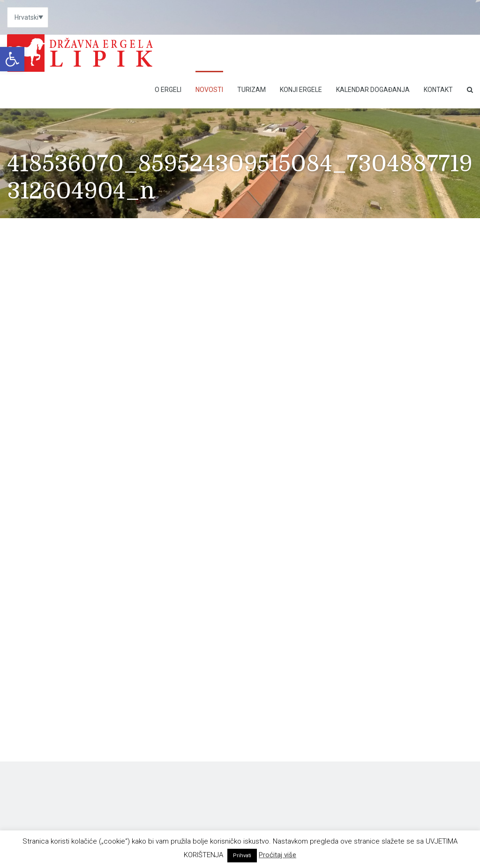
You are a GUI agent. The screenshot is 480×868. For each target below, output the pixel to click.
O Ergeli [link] (168, 90)
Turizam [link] (251, 90)
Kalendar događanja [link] (373, 90)
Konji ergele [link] (301, 90)
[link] (12, 59)
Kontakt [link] (438, 90)
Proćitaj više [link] (277, 855)
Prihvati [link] (242, 856)
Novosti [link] (209, 90)
